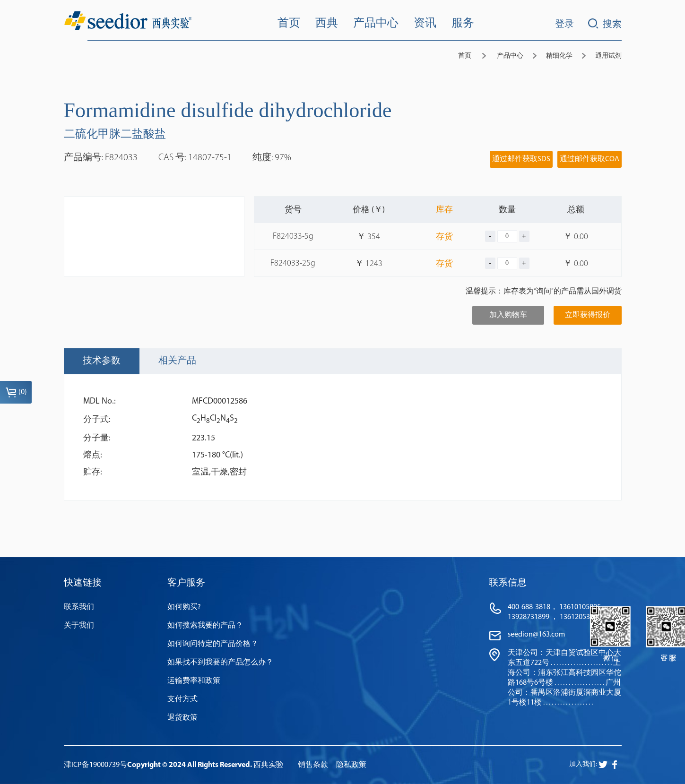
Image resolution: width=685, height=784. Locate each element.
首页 (465, 56)
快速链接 (83, 583)
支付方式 (182, 699)
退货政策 (182, 718)
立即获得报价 (588, 315)
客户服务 (186, 583)
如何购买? (184, 607)
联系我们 (79, 607)
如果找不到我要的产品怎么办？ (220, 663)
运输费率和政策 (194, 681)
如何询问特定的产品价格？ (213, 644)
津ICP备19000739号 (95, 765)
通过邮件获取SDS (521, 159)
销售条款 (313, 765)
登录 (564, 25)
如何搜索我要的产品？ (205, 626)
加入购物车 (508, 315)
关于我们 (79, 626)
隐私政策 (351, 765)
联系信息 (508, 583)
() (16, 392)
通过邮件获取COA (590, 159)
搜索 (605, 24)
